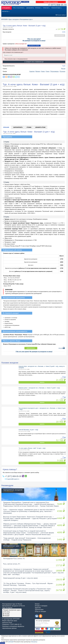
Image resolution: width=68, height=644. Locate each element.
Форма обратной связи (10, 621)
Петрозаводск (54, 71)
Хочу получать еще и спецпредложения (15, 59)
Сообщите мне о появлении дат (34, 62)
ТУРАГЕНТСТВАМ (56, 8)
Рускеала (63, 71)
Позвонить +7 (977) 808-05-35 (12, 624)
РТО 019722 (34, 642)
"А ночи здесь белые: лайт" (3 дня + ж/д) (32, 448)
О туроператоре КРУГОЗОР (11, 619)
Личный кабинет (61, 15)
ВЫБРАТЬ (42, 382)
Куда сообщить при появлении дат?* (13, 52)
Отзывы (29, 127)
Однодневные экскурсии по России (14, 606)
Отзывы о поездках (41, 606)
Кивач (43, 71)
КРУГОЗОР (11, 642)
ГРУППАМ (38, 8)
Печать (62, 348)
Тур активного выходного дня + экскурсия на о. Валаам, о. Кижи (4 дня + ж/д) (42, 409)
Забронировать (60, 35)
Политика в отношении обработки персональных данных (13, 627)
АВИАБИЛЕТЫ (30, 8)
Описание (6, 127)
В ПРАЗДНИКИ (7, 8)
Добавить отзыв (40, 127)
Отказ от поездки (40, 611)
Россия (63, 69)
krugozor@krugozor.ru (12, 479)
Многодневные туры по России (12, 604)
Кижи (48, 71)
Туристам (38, 608)
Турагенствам (39, 609)
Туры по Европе (7, 608)
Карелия (32, 71)
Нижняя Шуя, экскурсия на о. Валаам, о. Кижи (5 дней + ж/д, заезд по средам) (42, 367)
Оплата (37, 604)
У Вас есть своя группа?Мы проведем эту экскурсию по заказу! (34, 40)
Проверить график (34, 46)
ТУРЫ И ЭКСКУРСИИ (19, 8)
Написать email (7, 623)
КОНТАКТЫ (6, 11)
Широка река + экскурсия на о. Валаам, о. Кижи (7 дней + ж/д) (39, 388)
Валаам (38, 71)
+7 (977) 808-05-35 (57, 5)
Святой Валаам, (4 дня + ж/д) (28, 430)
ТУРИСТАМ (46, 8)
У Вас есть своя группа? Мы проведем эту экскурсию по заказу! (34, 352)
